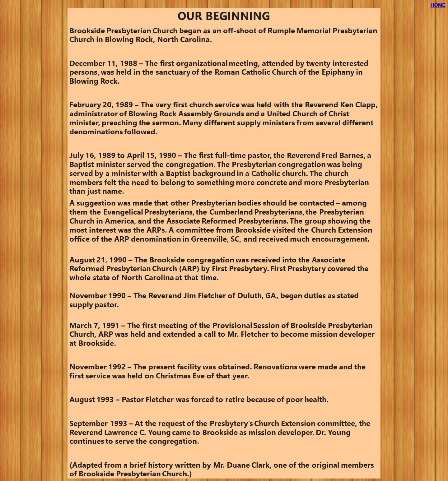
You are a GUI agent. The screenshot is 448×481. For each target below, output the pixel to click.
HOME (438, 5)
